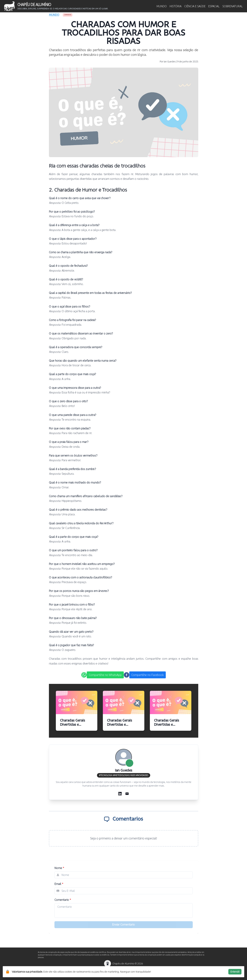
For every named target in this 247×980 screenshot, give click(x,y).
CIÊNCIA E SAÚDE (195, 6)
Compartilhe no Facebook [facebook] (148, 675)
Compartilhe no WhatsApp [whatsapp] (105, 675)
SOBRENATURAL (233, 6)
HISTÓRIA (176, 6)
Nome (59, 868)
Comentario (63, 900)
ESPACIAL (214, 6)
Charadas (68, 15)
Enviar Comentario (123, 925)
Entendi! (235, 972)
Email (59, 884)
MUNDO (162, 6)
